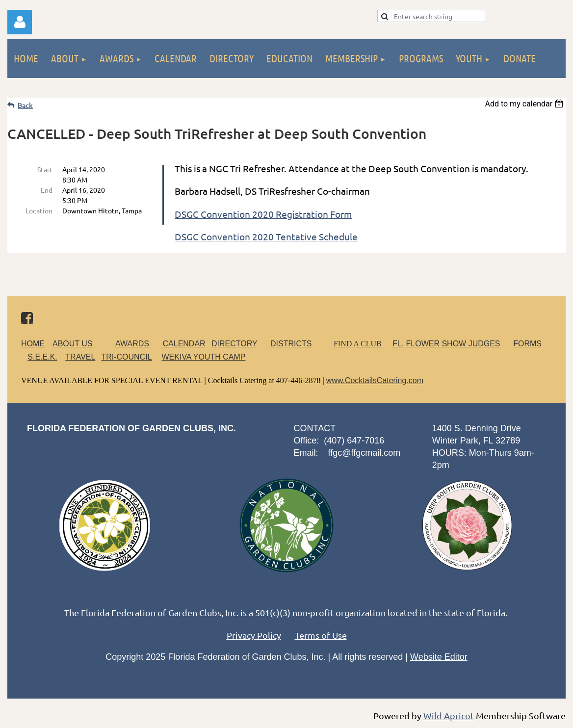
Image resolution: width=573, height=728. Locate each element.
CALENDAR (184, 344)
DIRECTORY (234, 344)
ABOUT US (73, 344)
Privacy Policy (254, 635)
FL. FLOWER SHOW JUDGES (446, 344)
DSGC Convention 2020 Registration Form (263, 214)
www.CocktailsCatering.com (375, 380)
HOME (33, 344)
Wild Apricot (449, 715)
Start (45, 169)
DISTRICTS (291, 344)
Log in (20, 22)
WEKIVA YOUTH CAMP (203, 357)
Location (39, 210)
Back (25, 105)
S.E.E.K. (42, 357)
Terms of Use (321, 635)
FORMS (527, 344)
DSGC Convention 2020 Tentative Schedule (266, 236)
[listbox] (525, 104)
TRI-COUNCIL (126, 357)
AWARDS (138, 344)
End (47, 190)
